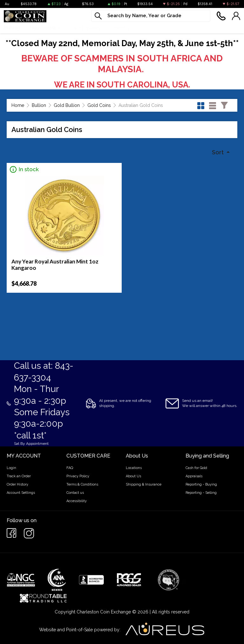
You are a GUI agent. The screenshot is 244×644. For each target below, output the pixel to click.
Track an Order (19, 476)
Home (18, 105)
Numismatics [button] (45, 28)
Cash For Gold (197, 28)
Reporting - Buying (201, 484)
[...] (151, 16)
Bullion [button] (12, 28)
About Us (133, 476)
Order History (17, 484)
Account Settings (21, 493)
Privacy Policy (78, 476)
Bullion (39, 105)
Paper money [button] (86, 28)
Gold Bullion (67, 105)
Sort (218, 152)
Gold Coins (99, 105)
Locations (134, 468)
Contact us (75, 493)
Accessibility (77, 501)
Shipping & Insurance (144, 484)
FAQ (70, 468)
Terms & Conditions (82, 484)
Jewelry (120, 28)
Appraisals (194, 476)
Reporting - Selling (201, 493)
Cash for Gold (196, 468)
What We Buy (155, 28)
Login (11, 468)
